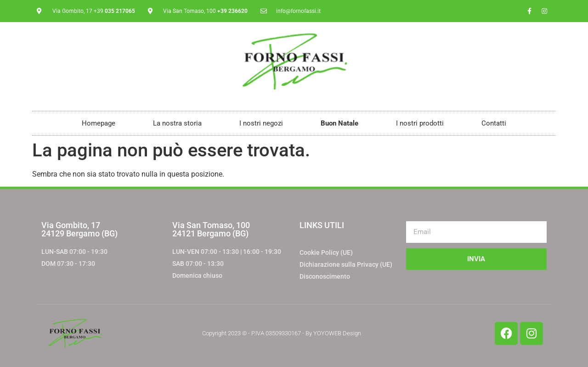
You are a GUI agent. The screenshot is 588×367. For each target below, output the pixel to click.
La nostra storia (177, 123)
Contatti (494, 123)
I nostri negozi (261, 123)
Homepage (99, 123)
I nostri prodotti (420, 123)
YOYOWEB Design (337, 333)
